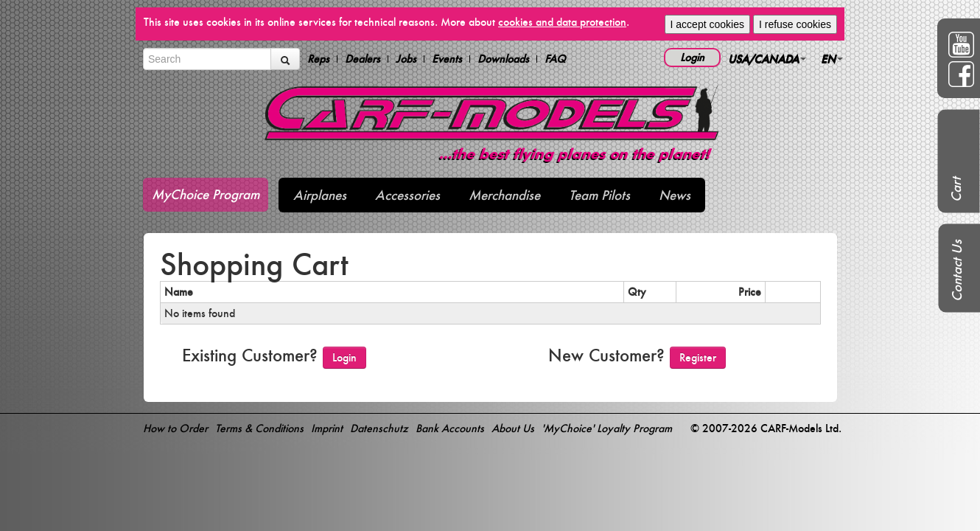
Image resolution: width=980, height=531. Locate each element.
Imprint (327, 428)
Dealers (363, 59)
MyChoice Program (206, 194)
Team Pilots (599, 195)
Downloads (503, 59)
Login (692, 57)
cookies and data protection (562, 22)
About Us (513, 428)
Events (447, 59)
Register (698, 357)
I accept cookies (707, 24)
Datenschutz (379, 428)
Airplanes (320, 195)
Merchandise (504, 195)
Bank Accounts (450, 428)
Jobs (406, 59)
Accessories (407, 195)
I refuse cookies (795, 24)
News (675, 195)
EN (832, 59)
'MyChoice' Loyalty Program (607, 428)
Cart (956, 190)
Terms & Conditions (259, 428)
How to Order (175, 428)
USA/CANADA (767, 59)
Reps (318, 59)
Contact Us (957, 271)
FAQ (555, 59)
